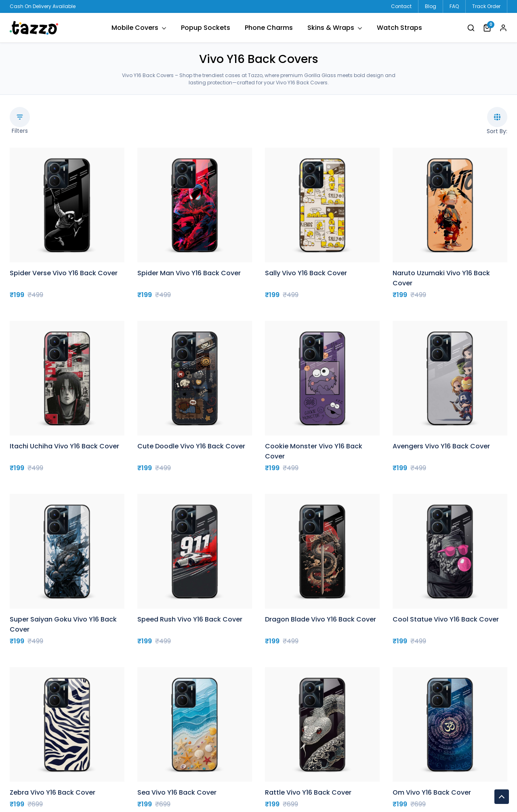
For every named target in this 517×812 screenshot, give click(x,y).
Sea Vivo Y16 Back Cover (177, 792)
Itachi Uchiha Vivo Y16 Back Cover (64, 446)
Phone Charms (269, 28)
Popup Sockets (206, 28)
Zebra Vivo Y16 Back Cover (53, 792)
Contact (401, 6)
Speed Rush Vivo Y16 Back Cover (190, 619)
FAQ (454, 6)
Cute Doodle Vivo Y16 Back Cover (191, 446)
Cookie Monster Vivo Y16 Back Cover (314, 451)
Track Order (486, 6)
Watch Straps (399, 28)
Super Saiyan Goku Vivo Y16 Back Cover (63, 624)
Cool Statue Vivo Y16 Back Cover (446, 619)
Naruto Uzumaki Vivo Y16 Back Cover (441, 278)
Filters (20, 121)
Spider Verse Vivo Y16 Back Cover (64, 273)
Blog (431, 6)
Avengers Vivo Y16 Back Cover (441, 446)
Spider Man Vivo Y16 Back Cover (189, 273)
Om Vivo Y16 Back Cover (432, 792)
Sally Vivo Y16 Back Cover (306, 273)
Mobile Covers (135, 28)
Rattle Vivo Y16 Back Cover (308, 792)
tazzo (34, 28)
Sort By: (497, 121)
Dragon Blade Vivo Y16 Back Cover (320, 619)
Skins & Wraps (331, 28)
